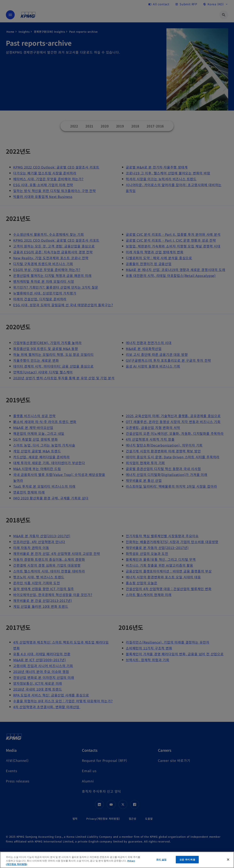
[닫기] (228, 860)
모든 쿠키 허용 (187, 859)
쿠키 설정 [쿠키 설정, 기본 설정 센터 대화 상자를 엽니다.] (161, 859)
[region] (117, 860)
